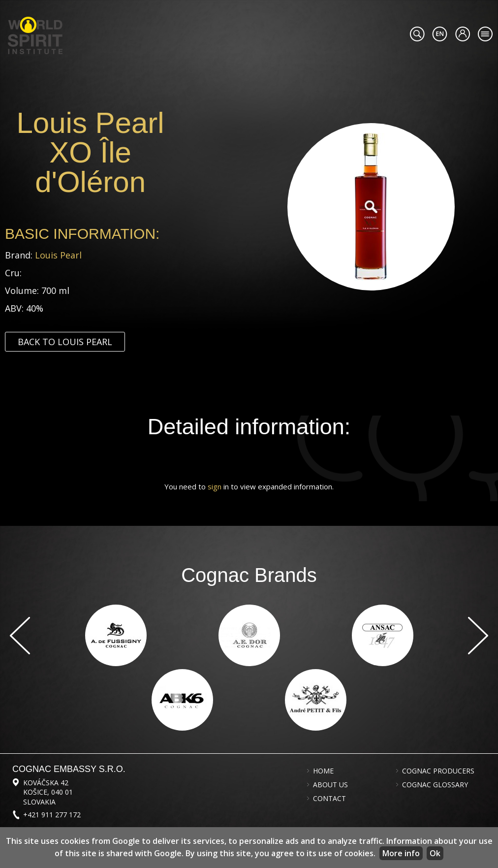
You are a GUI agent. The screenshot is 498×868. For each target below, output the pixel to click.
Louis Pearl (58, 255)
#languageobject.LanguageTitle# (440, 34)
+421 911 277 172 (52, 815)
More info (401, 853)
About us (330, 785)
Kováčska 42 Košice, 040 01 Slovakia (48, 792)
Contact (329, 799)
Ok (435, 853)
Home (323, 771)
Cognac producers (438, 771)
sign (215, 486)
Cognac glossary (435, 785)
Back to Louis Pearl (65, 342)
